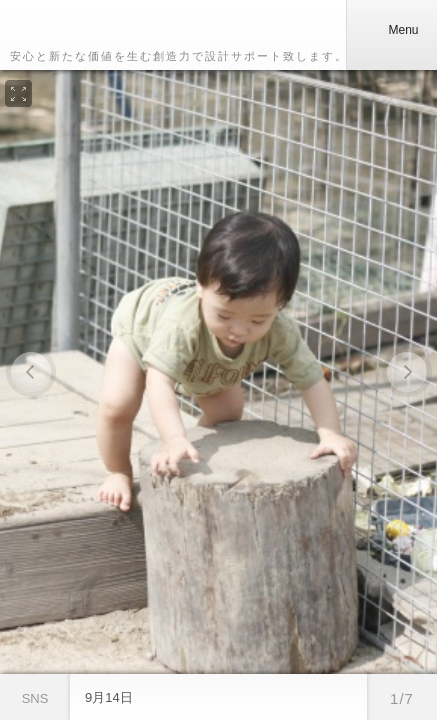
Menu (391, 30)
